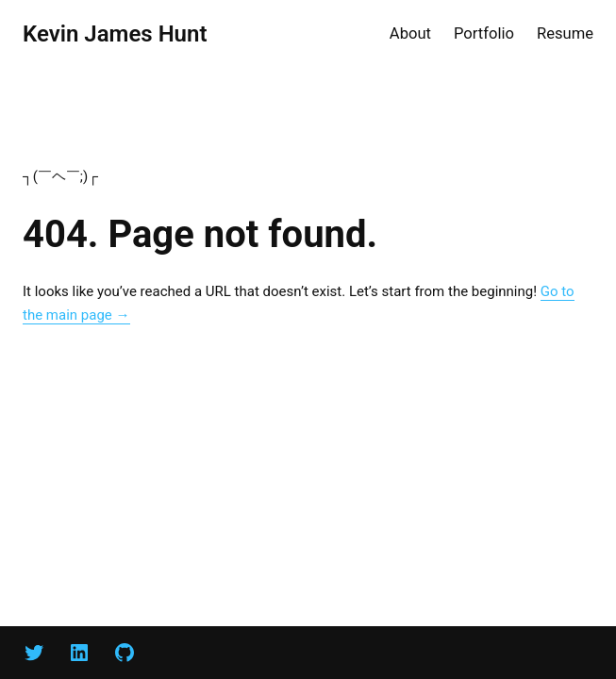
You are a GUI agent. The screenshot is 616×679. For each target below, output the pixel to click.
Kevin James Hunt (115, 34)
